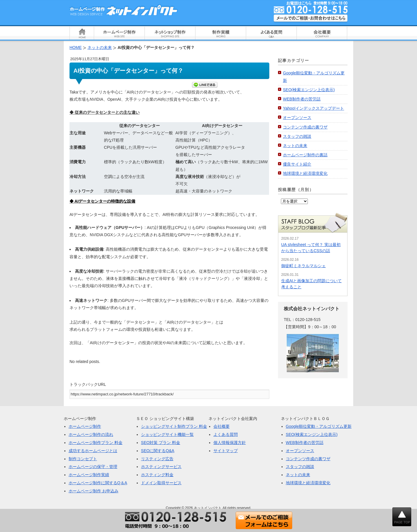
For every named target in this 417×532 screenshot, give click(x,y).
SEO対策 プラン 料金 (161, 443)
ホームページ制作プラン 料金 (96, 443)
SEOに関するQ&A (158, 451)
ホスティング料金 (157, 475)
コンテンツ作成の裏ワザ (305, 127)
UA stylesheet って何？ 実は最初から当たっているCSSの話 (311, 248)
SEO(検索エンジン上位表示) (309, 90)
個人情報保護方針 (230, 443)
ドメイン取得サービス (161, 483)
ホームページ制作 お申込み (94, 491)
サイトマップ (226, 451)
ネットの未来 (295, 146)
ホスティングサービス (161, 467)
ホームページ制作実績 (89, 475)
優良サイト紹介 (297, 164)
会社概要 (222, 426)
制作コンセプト (83, 459)
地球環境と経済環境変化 (305, 173)
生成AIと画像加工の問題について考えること (311, 284)
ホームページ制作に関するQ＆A (98, 483)
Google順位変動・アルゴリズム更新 (319, 426)
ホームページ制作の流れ (91, 434)
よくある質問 (226, 434)
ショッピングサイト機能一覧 (167, 434)
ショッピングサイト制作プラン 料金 (174, 426)
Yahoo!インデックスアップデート (313, 108)
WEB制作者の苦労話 (302, 99)
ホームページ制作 (85, 426)
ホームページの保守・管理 (93, 467)
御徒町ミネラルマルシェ (303, 266)
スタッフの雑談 (297, 136)
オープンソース (297, 118)
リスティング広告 (157, 459)
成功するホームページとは (93, 451)
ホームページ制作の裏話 (305, 155)
